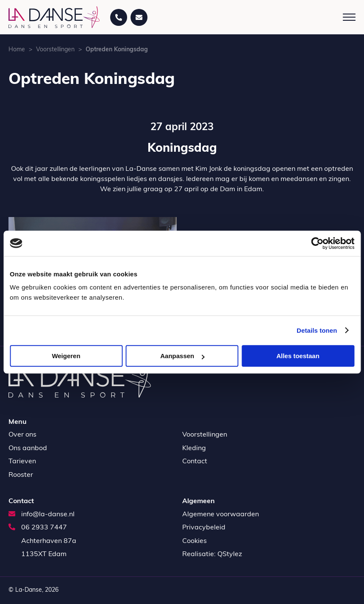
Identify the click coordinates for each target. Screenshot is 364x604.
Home (17, 50)
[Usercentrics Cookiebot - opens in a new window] (317, 243)
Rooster (21, 475)
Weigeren (66, 356)
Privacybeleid (204, 528)
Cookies (195, 541)
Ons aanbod (28, 448)
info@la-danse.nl (42, 515)
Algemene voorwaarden (221, 515)
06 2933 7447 (38, 528)
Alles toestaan (298, 356)
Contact (195, 462)
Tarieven (22, 462)
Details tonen (317, 330)
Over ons (22, 435)
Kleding (194, 448)
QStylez (230, 554)
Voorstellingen (55, 50)
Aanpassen (182, 356)
